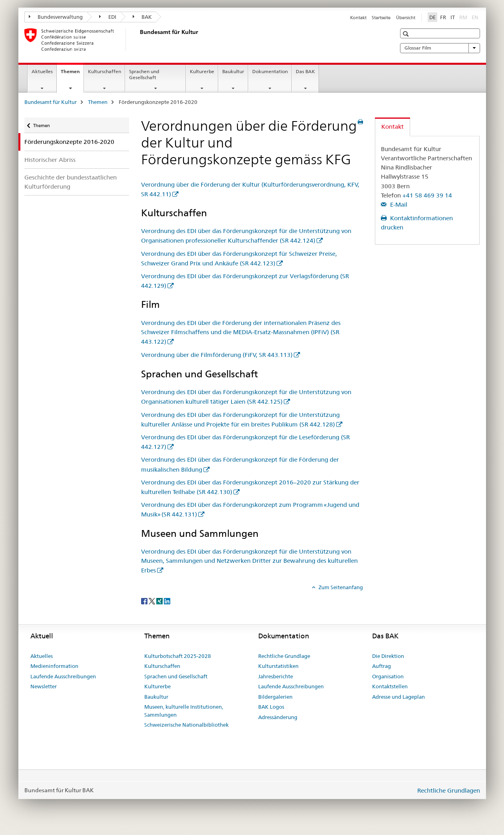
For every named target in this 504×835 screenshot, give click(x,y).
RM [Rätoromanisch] (464, 17)
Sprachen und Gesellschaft (144, 74)
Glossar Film (440, 48)
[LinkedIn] (167, 600)
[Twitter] (152, 600)
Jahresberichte (276, 676)
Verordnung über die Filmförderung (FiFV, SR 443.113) (217, 355)
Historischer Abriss (50, 160)
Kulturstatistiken (278, 666)
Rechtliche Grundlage (284, 656)
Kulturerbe (202, 71)
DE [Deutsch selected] (432, 17)
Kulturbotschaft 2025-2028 (178, 656)
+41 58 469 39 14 (427, 195)
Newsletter (44, 686)
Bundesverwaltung (56, 17)
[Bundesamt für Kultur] (138, 40)
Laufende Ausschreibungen (63, 676)
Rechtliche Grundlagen (449, 790)
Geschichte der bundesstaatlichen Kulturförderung (71, 182)
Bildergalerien (275, 697)
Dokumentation (270, 71)
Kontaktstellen (390, 686)
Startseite (381, 18)
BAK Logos (271, 707)
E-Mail (398, 204)
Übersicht (406, 18)
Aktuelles (42, 71)
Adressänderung (278, 717)
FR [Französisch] (443, 17)
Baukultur (233, 71)
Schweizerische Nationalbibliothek (186, 725)
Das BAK (305, 71)
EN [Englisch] (476, 17)
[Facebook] (145, 600)
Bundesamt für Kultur (51, 102)
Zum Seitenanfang (340, 587)
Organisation (388, 676)
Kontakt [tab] (392, 127)
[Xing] (160, 600)
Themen (72, 74)
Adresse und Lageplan (398, 697)
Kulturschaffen (105, 71)
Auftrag (381, 666)
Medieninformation (54, 666)
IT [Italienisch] (453, 17)
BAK (142, 17)
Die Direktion (388, 656)
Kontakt (358, 18)
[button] (407, 34)
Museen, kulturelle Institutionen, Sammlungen (184, 711)
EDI (108, 17)
